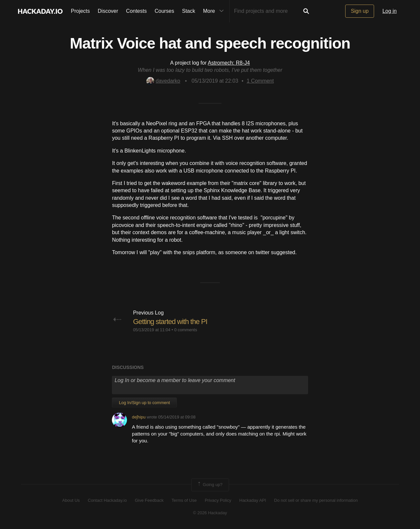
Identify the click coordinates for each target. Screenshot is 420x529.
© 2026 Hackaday (210, 513)
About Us (71, 500)
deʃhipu (139, 417)
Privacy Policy (218, 500)
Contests (136, 11)
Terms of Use (184, 500)
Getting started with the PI (170, 322)
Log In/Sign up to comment (144, 403)
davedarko (163, 81)
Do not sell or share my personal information (316, 500)
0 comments (186, 330)
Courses (164, 11)
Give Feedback (149, 500)
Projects (80, 11)
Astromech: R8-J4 (229, 63)
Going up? (210, 485)
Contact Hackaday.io (107, 500)
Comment (260, 81)
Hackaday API (253, 500)
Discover (108, 11)
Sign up (360, 11)
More (215, 11)
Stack (189, 11)
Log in (389, 11)
